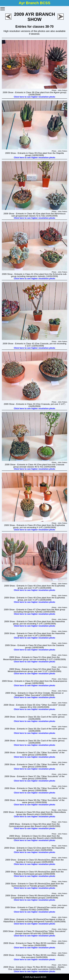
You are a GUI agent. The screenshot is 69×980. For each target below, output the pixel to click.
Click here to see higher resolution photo (34, 97)
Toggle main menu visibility (3, 8)
